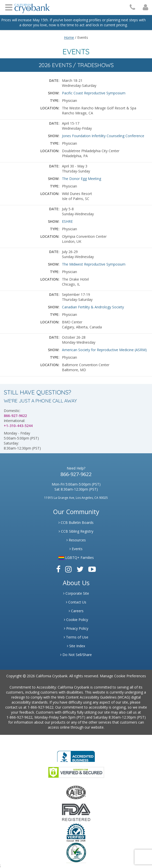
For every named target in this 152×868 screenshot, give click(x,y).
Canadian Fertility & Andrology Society (93, 307)
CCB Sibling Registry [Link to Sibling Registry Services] (76, 531)
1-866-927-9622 (41, 707)
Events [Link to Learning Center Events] (76, 549)
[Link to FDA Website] (76, 812)
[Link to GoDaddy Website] (76, 772)
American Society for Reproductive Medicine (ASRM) (104, 350)
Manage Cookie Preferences (123, 676)
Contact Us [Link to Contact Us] (76, 602)
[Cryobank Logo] (32, 7)
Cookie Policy (76, 620)
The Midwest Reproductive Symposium (94, 264)
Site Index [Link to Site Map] (76, 646)
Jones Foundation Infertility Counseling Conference (103, 136)
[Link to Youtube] (92, 569)
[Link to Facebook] (58, 569)
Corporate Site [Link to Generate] (76, 593)
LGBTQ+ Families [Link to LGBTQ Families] (76, 558)
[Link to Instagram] (68, 569)
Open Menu (9, 7)
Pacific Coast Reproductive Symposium (94, 93)
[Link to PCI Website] (76, 852)
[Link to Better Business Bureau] (76, 755)
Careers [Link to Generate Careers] (76, 611)
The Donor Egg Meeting (82, 179)
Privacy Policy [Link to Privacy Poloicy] (76, 628)
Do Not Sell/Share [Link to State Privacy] (76, 655)
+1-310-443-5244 (18, 426)
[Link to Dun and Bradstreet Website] (76, 832)
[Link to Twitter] (80, 569)
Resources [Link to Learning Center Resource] (76, 540)
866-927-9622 (15, 416)
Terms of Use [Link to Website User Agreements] (76, 637)
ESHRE (67, 221)
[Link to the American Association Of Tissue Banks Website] (76, 792)
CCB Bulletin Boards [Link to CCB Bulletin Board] (76, 522)
